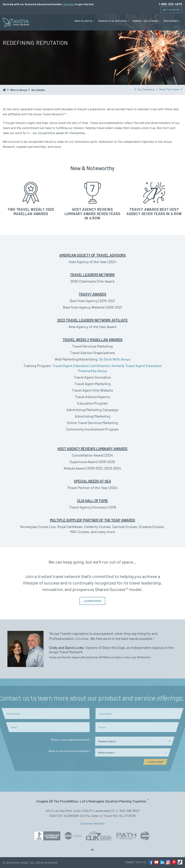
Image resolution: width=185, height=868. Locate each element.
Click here (69, 4)
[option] (92, 649)
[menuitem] (85, 21)
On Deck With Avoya (115, 359)
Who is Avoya (84, 21)
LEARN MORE (92, 601)
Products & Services (113, 21)
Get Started (171, 10)
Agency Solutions (145, 21)
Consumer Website (92, 823)
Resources (171, 21)
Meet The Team (171, 89)
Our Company (144, 89)
